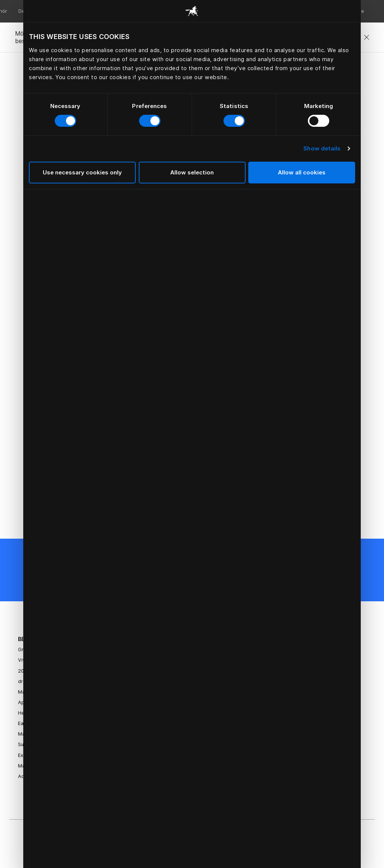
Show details (322, 148)
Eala (23, 723)
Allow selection (192, 172)
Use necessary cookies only (82, 172)
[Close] (366, 38)
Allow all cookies (302, 172)
